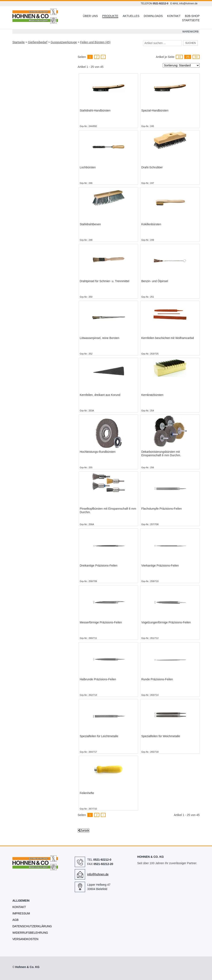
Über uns (90, 16)
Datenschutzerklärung (32, 926)
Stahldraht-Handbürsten (95, 110)
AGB (16, 920)
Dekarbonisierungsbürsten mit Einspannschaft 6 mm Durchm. (161, 453)
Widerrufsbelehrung (30, 933)
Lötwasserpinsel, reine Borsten (99, 338)
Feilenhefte (87, 793)
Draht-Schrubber (152, 167)
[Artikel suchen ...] (163, 43)
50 (196, 57)
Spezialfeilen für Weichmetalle (161, 736)
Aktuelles (131, 16)
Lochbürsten (88, 167)
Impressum (21, 913)
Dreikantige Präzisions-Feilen (99, 565)
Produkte (110, 16)
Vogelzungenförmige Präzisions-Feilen (166, 622)
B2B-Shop (192, 16)
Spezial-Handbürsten (155, 110)
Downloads (153, 16)
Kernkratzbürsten (152, 395)
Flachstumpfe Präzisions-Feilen (161, 509)
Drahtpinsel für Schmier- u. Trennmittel (105, 281)
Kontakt (174, 16)
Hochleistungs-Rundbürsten (98, 452)
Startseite (191, 20)
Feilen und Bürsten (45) (95, 42)
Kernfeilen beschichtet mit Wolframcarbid (167, 338)
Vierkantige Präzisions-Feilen (160, 565)
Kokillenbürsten (151, 224)
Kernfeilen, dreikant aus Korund (100, 395)
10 (179, 57)
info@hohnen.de (188, 4)
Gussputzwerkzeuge (64, 42)
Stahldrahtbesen (90, 224)
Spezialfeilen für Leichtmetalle (99, 736)
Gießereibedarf (38, 42)
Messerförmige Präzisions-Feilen (101, 622)
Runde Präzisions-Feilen (157, 679)
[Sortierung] (181, 65)
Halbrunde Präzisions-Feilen (98, 679)
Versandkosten (25, 939)
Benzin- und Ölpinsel (155, 281)
